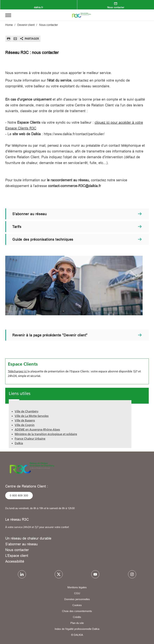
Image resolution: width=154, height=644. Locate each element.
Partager (32, 39)
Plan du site (77, 623)
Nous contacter (116, 7)
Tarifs (17, 227)
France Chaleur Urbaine (30, 439)
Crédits (77, 617)
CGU (77, 593)
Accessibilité (15, 561)
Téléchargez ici (18, 371)
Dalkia (19, 443)
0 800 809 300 (19, 495)
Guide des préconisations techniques (43, 239)
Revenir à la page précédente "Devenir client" (50, 335)
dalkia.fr (38, 7)
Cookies (77, 605)
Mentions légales (77, 587)
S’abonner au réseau (21, 544)
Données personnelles (77, 599)
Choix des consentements (77, 611)
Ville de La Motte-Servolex (32, 416)
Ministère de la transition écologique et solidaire (46, 434)
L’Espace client (17, 556)
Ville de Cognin (25, 425)
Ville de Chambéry (27, 411)
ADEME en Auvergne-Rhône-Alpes (37, 430)
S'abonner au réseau (29, 214)
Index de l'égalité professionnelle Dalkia (77, 629)
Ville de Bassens (25, 420)
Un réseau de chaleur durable (28, 538)
